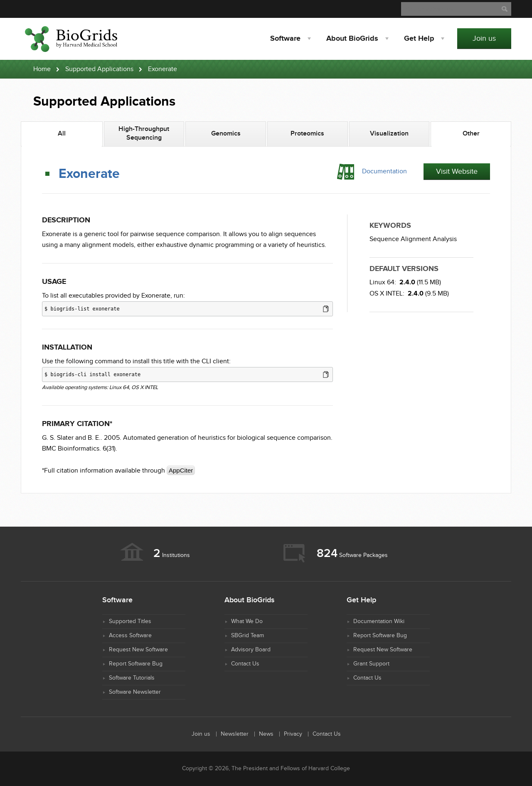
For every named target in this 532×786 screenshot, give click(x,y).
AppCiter (181, 470)
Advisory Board (251, 650)
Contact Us (245, 664)
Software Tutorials (132, 678)
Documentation (384, 171)
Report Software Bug (136, 664)
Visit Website (457, 171)
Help (419, 39)
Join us (484, 38)
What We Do (247, 621)
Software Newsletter (135, 692)
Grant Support (371, 664)
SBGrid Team (248, 636)
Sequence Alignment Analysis (413, 239)
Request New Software (138, 650)
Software (285, 39)
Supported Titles (130, 621)
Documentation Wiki (379, 621)
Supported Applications (99, 69)
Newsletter (235, 734)
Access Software (130, 636)
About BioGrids (352, 39)
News (266, 734)
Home (42, 69)
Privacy (293, 734)
